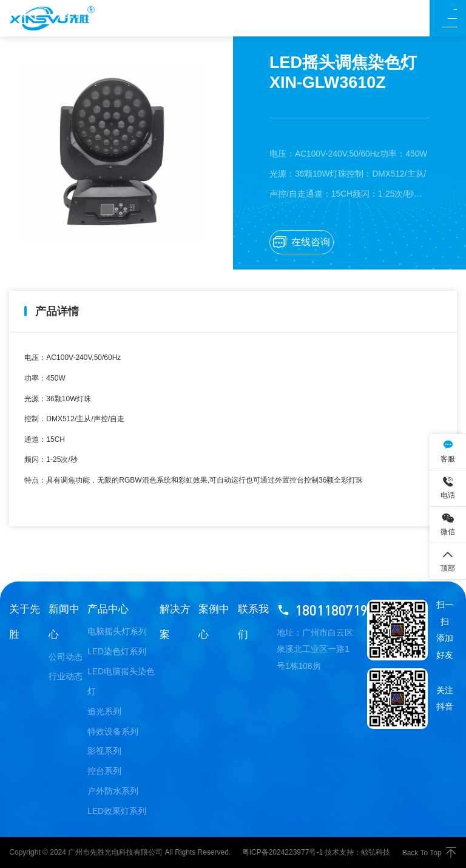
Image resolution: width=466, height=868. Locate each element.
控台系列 (104, 771)
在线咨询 (302, 242)
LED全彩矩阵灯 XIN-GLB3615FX (386, 553)
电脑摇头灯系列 (117, 632)
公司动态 (66, 657)
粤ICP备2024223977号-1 (282, 852)
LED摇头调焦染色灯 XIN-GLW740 (120, 553)
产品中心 (108, 609)
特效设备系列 (113, 732)
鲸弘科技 (376, 852)
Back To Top (430, 853)
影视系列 (104, 751)
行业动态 (66, 676)
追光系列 (104, 712)
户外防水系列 (113, 791)
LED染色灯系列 (117, 652)
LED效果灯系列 (117, 811)
